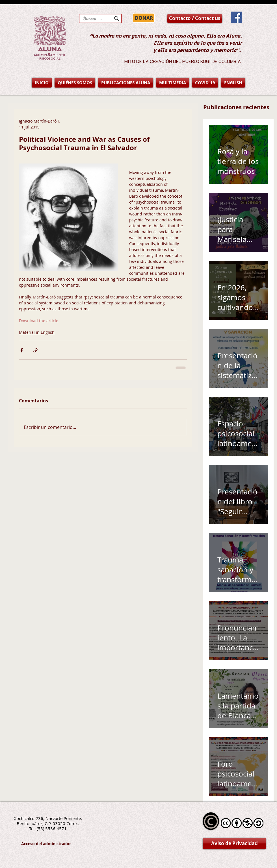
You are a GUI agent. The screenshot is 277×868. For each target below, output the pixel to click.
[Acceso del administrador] (46, 844)
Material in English (37, 332)
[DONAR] (144, 18)
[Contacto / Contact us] (195, 18)
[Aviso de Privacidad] (234, 843)
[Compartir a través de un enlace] (35, 350)
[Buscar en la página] (93, 18)
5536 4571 (56, 828)
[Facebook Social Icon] (236, 17)
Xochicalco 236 (29, 818)
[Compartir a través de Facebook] (22, 350)
